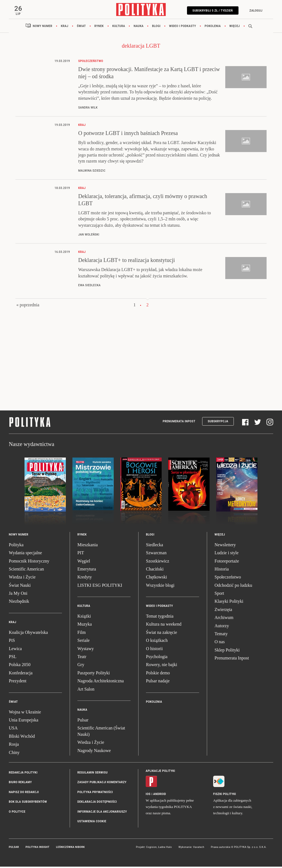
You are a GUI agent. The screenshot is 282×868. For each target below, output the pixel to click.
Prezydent (18, 682)
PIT (81, 554)
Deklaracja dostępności (97, 803)
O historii (154, 650)
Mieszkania (88, 546)
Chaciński (155, 570)
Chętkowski (156, 579)
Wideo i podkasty (183, 27)
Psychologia (157, 658)
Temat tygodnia (160, 618)
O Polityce (17, 813)
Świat (81, 27)
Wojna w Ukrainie (25, 713)
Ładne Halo (165, 849)
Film (82, 634)
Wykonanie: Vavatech (191, 849)
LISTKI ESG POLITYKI (100, 587)
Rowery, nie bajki (162, 666)
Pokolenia (213, 27)
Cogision (151, 849)
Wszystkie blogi (160, 587)
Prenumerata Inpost (179, 423)
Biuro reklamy (20, 784)
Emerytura (87, 570)
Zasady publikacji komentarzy (102, 784)
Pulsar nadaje (158, 682)
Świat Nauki (20, 587)
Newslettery (225, 546)
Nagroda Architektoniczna (101, 682)
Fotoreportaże (227, 562)
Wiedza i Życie (22, 579)
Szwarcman (156, 554)
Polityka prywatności (95, 793)
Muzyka (85, 626)
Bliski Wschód (22, 738)
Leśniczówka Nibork (70, 849)
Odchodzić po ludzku (233, 587)
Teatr (82, 658)
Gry (81, 666)
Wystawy (86, 650)
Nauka (139, 27)
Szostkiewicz (158, 562)
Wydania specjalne (25, 554)
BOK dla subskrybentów (28, 803)
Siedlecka (154, 546)
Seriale (83, 642)
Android (160, 796)
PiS (12, 642)
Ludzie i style (227, 554)
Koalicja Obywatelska (28, 634)
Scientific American (26, 570)
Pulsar (83, 722)
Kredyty (85, 579)
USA (13, 730)
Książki (84, 618)
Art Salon (86, 690)
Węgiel (84, 562)
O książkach (157, 642)
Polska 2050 (20, 666)
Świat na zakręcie (162, 634)
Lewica (15, 650)
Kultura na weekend (164, 626)
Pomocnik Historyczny (29, 562)
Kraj (65, 27)
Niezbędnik (19, 603)
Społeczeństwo (228, 579)
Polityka (16, 546)
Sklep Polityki (227, 651)
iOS (148, 796)
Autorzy (222, 627)
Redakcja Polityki (23, 774)
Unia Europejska (24, 722)
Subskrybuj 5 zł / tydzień (211, 11)
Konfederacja (21, 674)
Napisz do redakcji (24, 793)
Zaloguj (254, 11)
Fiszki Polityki (225, 796)
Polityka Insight (38, 849)
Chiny (14, 754)
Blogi (156, 27)
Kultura (119, 27)
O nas (220, 643)
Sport (219, 595)
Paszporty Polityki (94, 674)
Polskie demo (158, 674)
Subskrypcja (218, 423)
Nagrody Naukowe (94, 752)
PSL (13, 658)
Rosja (14, 746)
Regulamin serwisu (93, 774)
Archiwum (224, 619)
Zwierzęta (223, 611)
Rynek (99, 27)
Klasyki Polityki (229, 603)
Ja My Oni (18, 595)
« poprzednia (28, 306)
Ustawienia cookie (92, 823)
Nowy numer (43, 27)
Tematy (221, 635)
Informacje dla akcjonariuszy (102, 813)
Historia (222, 570)
